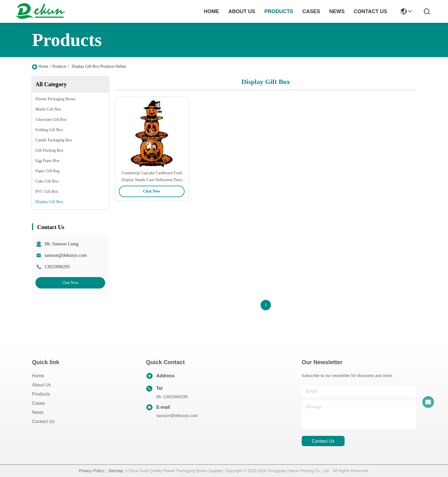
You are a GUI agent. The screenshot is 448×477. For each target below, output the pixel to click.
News (38, 412)
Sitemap (116, 471)
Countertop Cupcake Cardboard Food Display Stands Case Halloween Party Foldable (152, 180)
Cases (38, 403)
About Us (41, 385)
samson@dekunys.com (66, 255)
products (279, 11)
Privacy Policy (91, 471)
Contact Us (43, 421)
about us (242, 11)
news (337, 11)
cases (311, 11)
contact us (370, 11)
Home (211, 11)
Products (59, 66)
